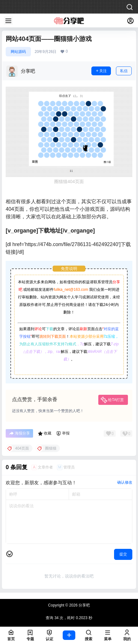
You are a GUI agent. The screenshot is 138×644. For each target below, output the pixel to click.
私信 (124, 71)
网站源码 (18, 52)
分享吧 (84, 605)
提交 (123, 554)
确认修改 (125, 482)
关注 (101, 71)
